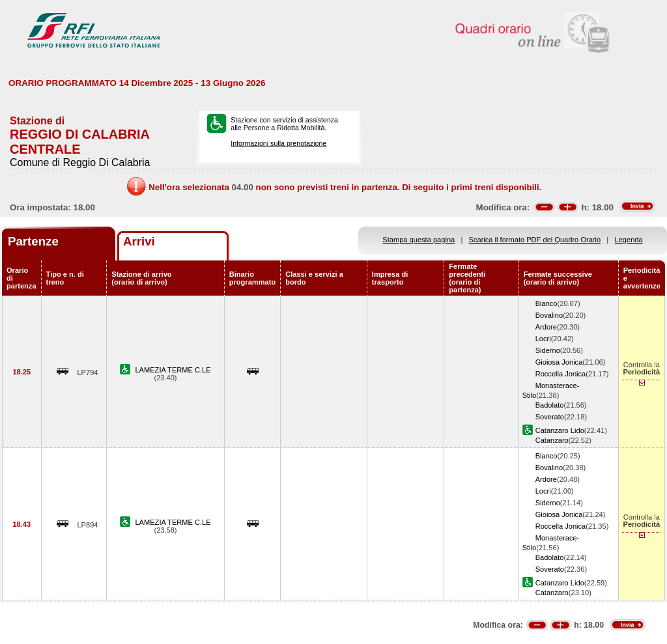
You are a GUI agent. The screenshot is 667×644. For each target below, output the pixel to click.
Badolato (550, 405)
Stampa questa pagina (419, 240)
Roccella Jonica (561, 374)
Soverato (550, 417)
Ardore (546, 327)
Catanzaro (552, 440)
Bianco (546, 303)
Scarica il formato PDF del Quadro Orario (535, 240)
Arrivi (139, 241)
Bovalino (549, 315)
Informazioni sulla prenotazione (278, 143)
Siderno (548, 350)
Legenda (629, 240)
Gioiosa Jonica (559, 362)
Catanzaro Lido (560, 430)
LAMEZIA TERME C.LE (173, 370)
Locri (543, 339)
